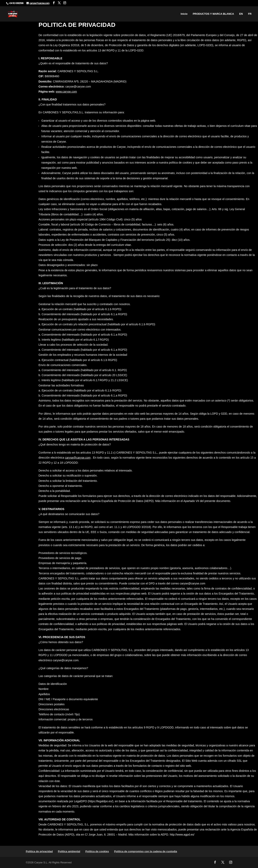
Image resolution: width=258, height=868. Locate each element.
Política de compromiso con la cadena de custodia (146, 851)
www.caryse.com (66, 92)
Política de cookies (97, 851)
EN (241, 14)
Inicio (184, 14)
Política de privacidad (39, 851)
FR (250, 14)
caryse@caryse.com (78, 458)
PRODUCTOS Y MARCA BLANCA (213, 14)
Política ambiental (69, 851)
